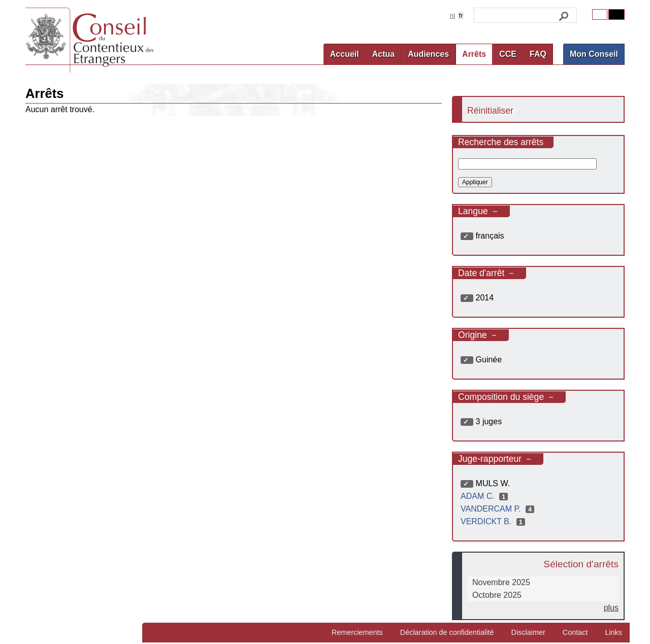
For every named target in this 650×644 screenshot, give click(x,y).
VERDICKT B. (494, 521)
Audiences (428, 54)
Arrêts (474, 54)
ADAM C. (485, 496)
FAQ (538, 54)
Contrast (616, 14)
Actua (383, 54)
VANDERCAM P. (499, 509)
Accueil (345, 54)
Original (600, 14)
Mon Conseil (594, 54)
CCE (508, 54)
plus (611, 608)
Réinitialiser (490, 111)
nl (452, 15)
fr (461, 15)
